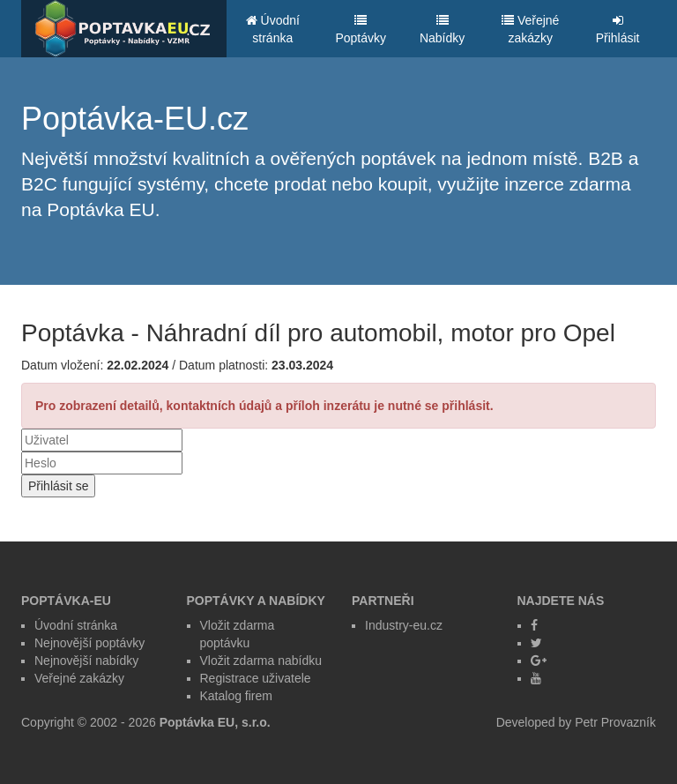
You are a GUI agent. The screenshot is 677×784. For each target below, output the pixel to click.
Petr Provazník (615, 722)
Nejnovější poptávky (89, 643)
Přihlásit (618, 30)
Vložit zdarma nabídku (261, 661)
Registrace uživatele (256, 678)
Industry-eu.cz (404, 625)
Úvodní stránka (273, 29)
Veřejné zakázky (530, 29)
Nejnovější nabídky (86, 661)
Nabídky (442, 30)
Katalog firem (236, 696)
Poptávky (361, 30)
